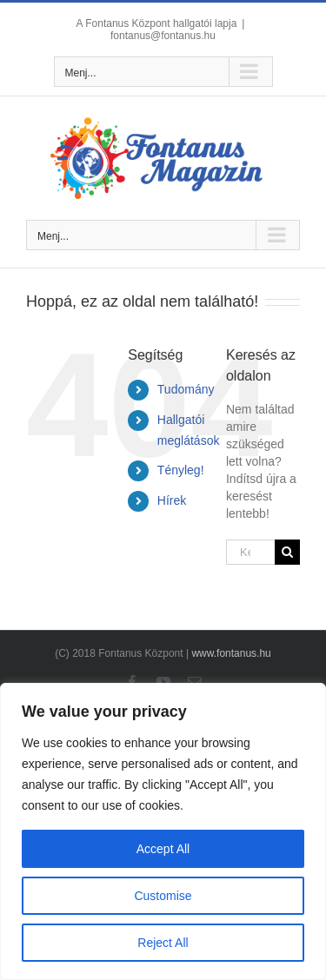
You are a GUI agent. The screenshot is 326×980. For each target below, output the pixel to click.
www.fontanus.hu (231, 653)
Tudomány (186, 389)
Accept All (163, 849)
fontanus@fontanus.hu (163, 36)
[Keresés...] (250, 552)
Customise (163, 896)
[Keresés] (287, 552)
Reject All (163, 943)
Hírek (172, 500)
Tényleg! (181, 470)
